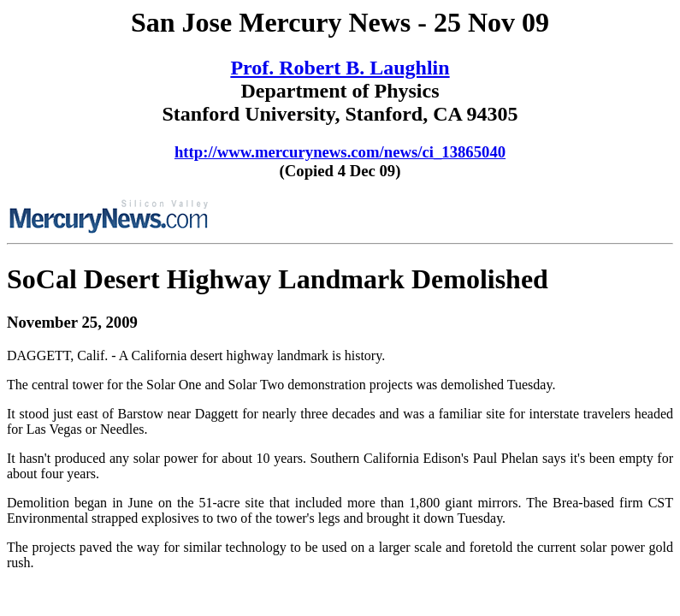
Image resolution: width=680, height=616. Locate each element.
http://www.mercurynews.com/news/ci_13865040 (340, 152)
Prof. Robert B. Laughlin (340, 68)
